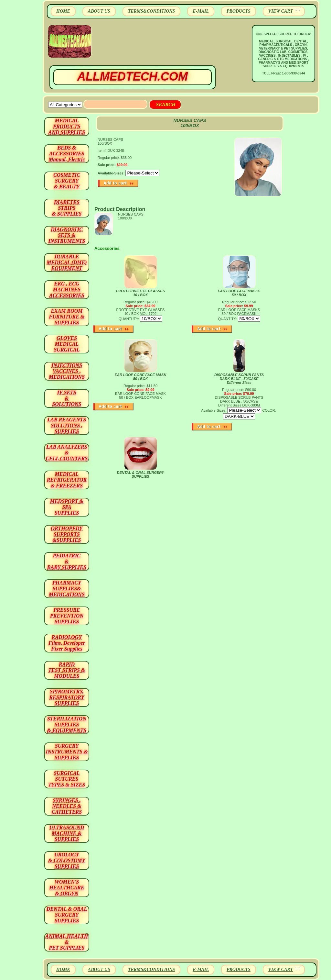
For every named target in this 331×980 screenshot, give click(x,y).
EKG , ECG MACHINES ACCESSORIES (67, 290)
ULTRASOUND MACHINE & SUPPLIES (67, 833)
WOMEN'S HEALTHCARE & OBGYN (67, 888)
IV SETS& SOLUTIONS (67, 398)
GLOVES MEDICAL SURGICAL (67, 344)
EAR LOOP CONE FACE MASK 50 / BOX (141, 377)
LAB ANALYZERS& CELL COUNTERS (67, 453)
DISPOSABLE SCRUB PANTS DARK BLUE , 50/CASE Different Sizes (239, 379)
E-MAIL (201, 11)
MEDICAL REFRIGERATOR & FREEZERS (67, 480)
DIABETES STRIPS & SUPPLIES (67, 208)
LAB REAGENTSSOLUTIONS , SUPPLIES (67, 425)
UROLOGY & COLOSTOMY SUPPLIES (67, 860)
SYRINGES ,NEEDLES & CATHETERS (67, 806)
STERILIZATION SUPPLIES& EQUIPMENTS (67, 724)
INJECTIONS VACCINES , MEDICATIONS (67, 371)
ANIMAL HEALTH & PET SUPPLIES (67, 942)
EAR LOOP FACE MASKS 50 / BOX (239, 293)
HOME (63, 11)
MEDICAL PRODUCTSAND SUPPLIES (67, 126)
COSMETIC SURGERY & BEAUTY (67, 181)
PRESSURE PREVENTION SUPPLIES (67, 616)
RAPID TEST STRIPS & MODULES (67, 670)
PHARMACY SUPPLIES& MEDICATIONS (67, 589)
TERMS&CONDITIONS (151, 11)
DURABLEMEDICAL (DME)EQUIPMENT (67, 262)
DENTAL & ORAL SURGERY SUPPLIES (141, 474)
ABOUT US (99, 11)
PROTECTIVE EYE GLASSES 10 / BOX (140, 293)
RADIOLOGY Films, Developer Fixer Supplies (67, 643)
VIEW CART (281, 11)
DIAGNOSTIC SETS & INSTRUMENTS (67, 235)
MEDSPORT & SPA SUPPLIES (67, 507)
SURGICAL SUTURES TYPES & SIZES (67, 779)
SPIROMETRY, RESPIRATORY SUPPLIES (67, 697)
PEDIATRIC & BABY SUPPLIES (67, 561)
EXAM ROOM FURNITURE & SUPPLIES (67, 317)
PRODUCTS (239, 11)
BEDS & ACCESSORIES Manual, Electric (67, 154)
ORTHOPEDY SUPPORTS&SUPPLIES (67, 534)
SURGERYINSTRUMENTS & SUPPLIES (67, 752)
